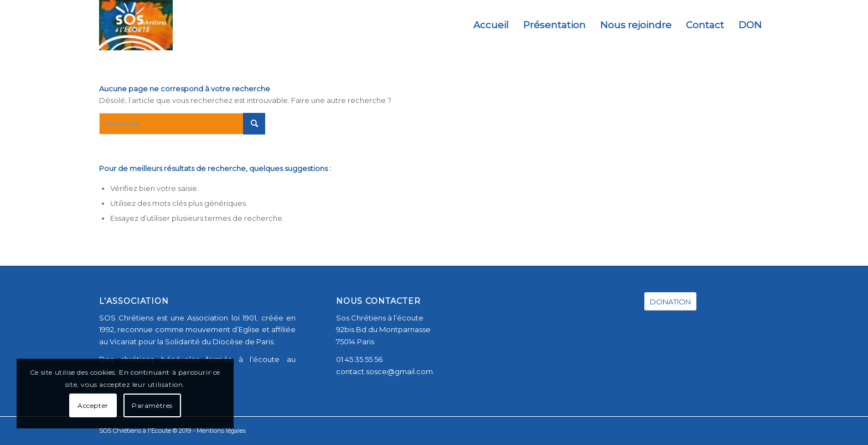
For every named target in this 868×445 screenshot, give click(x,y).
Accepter (93, 405)
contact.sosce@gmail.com (384, 371)
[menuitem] (491, 25)
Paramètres (152, 405)
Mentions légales (221, 431)
